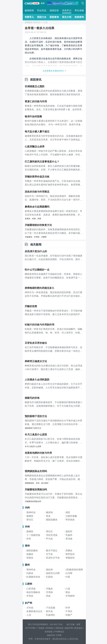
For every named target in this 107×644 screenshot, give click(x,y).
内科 (27, 508)
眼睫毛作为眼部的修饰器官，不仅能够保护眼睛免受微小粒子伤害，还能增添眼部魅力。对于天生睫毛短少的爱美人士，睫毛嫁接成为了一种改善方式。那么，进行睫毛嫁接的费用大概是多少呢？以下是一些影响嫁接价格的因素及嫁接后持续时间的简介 (53, 404)
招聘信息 (59, 628)
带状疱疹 (70, 520)
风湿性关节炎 (53, 558)
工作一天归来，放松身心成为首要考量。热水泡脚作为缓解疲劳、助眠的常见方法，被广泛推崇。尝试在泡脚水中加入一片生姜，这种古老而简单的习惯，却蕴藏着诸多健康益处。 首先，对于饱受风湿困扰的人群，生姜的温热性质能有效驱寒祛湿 (54, 459)
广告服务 (40, 628)
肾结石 (30, 520)
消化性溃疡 (52, 535)
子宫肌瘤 (51, 608)
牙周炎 (30, 596)
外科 (27, 527)
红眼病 (49, 577)
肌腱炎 (30, 554)
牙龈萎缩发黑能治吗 (36, 489)
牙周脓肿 (70, 596)
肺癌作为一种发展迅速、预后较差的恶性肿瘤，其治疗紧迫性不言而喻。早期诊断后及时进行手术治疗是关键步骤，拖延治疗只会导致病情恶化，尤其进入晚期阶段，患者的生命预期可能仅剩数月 (53, 294)
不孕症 (69, 611)
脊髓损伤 (70, 558)
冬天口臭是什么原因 (36, 435)
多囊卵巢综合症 (34, 611)
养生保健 (79, 10)
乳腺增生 (51, 615)
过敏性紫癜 (71, 516)
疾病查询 (79, 17)
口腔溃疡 (31, 589)
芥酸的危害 (31, 306)
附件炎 (49, 611)
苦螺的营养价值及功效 (37, 177)
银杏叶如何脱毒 (33, 116)
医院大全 (42, 17)
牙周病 (49, 592)
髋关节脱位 (52, 551)
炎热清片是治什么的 (36, 251)
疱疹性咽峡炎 (33, 592)
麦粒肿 (49, 570)
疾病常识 (67, 10)
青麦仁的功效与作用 (36, 101)
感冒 (68, 512)
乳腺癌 (69, 535)
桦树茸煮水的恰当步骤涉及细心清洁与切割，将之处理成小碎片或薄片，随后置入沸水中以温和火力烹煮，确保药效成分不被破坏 (53, 368)
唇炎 (68, 592)
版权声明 (69, 628)
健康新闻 (29, 10)
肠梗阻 (30, 516)
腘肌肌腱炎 (52, 520)
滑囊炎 (69, 551)
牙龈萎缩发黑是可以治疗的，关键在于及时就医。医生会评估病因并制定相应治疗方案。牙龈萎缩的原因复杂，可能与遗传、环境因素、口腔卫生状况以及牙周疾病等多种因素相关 (53, 496)
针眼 (68, 577)
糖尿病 (49, 512)
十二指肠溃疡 (33, 535)
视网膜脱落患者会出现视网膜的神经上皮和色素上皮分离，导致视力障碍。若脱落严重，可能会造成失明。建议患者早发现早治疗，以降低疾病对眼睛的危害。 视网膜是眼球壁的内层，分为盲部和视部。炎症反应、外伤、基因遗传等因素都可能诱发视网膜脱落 (54, 478)
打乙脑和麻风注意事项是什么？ (42, 162)
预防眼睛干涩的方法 (36, 416)
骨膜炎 (30, 558)
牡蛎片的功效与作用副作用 (40, 325)
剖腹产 (69, 615)
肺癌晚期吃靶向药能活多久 (40, 288)
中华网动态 (59, 632)
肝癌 (29, 539)
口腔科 (29, 584)
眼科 (27, 565)
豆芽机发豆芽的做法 (36, 343)
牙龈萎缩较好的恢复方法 (38, 225)
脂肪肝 (69, 531)
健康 (43, 3)
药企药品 (42, 10)
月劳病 (30, 608)
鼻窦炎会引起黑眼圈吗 (37, 207)
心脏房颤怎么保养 (35, 147)
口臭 (68, 589)
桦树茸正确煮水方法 (36, 361)
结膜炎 (30, 573)
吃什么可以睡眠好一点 (37, 270)
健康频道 (29, 22)
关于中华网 (30, 628)
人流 (29, 615)
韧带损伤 (70, 554)
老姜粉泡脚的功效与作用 (38, 453)
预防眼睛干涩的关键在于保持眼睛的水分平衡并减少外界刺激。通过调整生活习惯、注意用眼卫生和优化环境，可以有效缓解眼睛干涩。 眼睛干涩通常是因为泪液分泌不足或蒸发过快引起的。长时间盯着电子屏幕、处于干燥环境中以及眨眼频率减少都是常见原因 (54, 423)
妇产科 (29, 603)
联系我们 (50, 628)
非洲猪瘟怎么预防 (35, 86)
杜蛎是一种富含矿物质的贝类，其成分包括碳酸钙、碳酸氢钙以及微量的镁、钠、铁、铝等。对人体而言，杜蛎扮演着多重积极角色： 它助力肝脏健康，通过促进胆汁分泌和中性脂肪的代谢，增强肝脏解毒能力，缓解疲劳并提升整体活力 (54, 331)
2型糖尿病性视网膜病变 (78, 570)
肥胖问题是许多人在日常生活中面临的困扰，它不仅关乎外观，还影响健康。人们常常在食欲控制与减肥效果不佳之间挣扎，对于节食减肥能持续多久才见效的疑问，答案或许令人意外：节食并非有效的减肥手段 (53, 386)
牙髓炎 (49, 589)
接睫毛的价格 (32, 398)
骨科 (27, 546)
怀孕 (68, 608)
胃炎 (48, 516)
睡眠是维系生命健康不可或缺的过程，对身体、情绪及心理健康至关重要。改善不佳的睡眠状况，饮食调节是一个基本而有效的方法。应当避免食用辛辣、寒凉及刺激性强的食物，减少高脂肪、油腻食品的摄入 (53, 276)
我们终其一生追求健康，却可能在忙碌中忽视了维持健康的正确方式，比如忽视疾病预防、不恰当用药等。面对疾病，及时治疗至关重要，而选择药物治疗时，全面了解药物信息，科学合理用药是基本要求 (53, 258)
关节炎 (49, 554)
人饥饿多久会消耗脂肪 (37, 380)
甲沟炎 (49, 539)
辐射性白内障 (53, 573)
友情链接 (48, 632)
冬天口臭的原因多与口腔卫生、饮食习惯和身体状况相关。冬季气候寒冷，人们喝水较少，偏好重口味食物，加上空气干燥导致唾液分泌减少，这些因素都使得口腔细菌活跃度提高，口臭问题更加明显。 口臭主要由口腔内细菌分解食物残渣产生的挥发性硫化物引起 (54, 441)
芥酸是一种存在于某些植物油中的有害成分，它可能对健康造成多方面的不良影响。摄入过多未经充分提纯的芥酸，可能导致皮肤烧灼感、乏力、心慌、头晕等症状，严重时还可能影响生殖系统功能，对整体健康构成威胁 (53, 313)
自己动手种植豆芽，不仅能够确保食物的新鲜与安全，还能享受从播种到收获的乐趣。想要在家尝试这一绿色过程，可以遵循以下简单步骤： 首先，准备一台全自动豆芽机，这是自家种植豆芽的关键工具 (54, 349)
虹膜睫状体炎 (33, 577)
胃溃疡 (69, 539)
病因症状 (54, 10)
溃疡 (48, 596)
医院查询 (54, 17)
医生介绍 (67, 17)
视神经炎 (31, 512)
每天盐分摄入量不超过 (37, 132)
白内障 (69, 573)
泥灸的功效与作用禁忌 (37, 192)
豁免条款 (78, 628)
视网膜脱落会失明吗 (36, 471)
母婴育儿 (29, 17)
